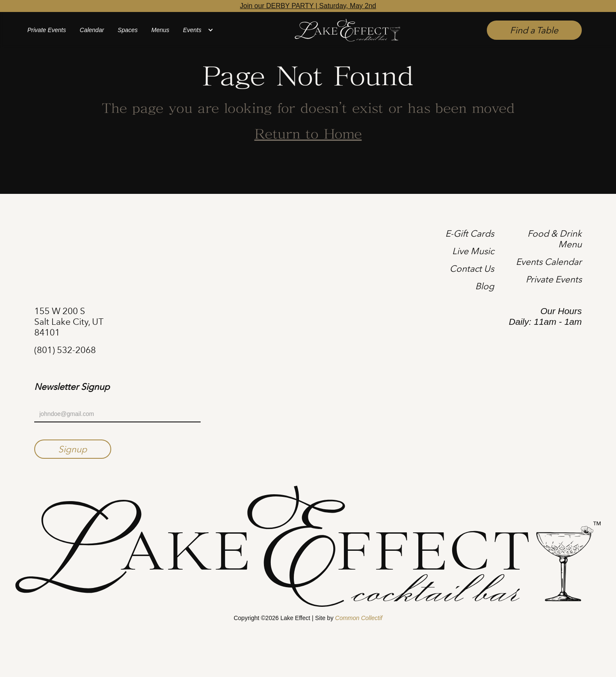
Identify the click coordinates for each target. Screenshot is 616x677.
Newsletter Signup (72, 387)
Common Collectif (358, 618)
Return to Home (308, 135)
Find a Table (534, 30)
